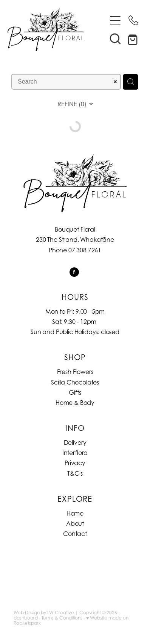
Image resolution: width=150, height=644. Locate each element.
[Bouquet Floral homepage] (57, 29)
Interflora (75, 453)
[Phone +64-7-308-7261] (133, 20)
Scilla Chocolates (75, 382)
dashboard (26, 618)
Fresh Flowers (75, 372)
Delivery (75, 443)
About (75, 523)
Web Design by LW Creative (44, 613)
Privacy (75, 463)
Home (75, 513)
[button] (115, 38)
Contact (75, 534)
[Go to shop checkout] (133, 38)
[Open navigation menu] (115, 20)
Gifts (75, 392)
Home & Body (75, 403)
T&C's (75, 473)
